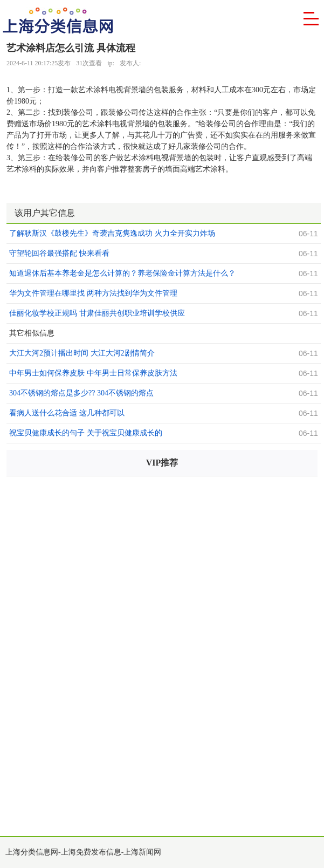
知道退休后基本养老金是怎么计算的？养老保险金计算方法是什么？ (122, 273)
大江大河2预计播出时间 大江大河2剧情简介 (82, 353)
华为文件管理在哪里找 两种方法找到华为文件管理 (93, 293)
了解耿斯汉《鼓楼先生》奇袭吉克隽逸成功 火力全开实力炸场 (112, 233)
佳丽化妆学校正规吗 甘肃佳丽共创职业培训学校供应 (97, 313)
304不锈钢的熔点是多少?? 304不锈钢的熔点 (81, 393)
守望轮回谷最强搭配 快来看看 (59, 253)
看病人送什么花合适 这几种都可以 (67, 413)
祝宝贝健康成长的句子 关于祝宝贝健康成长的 (86, 433)
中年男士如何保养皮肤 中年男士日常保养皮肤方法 (93, 373)
